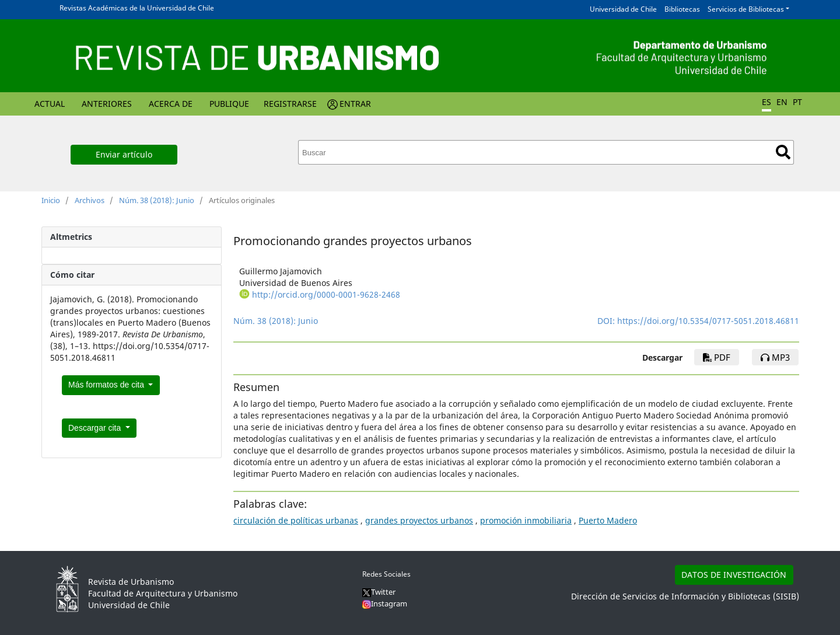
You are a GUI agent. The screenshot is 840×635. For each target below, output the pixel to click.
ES (766, 102)
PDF (717, 357)
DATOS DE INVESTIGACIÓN (734, 575)
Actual (50, 104)
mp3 (775, 357)
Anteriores (107, 104)
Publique (229, 104)
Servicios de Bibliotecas (746, 9)
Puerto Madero (608, 520)
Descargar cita (96, 428)
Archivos (90, 200)
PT (797, 102)
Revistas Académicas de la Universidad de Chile (137, 8)
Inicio (51, 200)
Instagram (385, 603)
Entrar (355, 104)
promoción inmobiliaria (526, 520)
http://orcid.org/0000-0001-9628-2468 (326, 294)
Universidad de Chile (623, 9)
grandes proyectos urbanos (419, 520)
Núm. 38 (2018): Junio (157, 200)
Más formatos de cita (107, 385)
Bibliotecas (682, 9)
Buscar (783, 152)
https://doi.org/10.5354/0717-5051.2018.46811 (708, 321)
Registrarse (290, 104)
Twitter (379, 592)
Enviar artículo (124, 154)
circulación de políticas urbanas (296, 520)
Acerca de (171, 104)
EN (782, 102)
